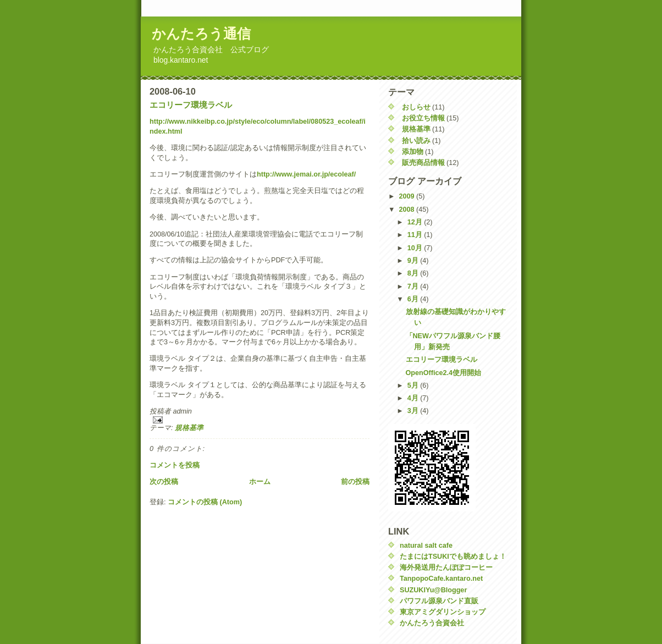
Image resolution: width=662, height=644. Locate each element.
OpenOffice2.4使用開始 (444, 373)
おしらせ (416, 107)
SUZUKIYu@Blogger (433, 590)
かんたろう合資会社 (432, 623)
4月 (414, 398)
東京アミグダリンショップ (443, 612)
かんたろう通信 (201, 34)
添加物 (413, 152)
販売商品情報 (423, 163)
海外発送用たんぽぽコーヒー (446, 568)
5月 (414, 386)
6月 (414, 299)
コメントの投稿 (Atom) (205, 502)
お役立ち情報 (423, 118)
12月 (416, 222)
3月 (414, 411)
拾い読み (416, 141)
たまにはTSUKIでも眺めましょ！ (453, 557)
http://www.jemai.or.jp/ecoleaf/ (306, 174)
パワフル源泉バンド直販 (439, 601)
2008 (408, 210)
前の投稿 (355, 482)
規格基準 (189, 428)
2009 (408, 196)
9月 (414, 261)
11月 (416, 235)
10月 (416, 248)
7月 (414, 287)
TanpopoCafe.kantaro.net (441, 579)
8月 (414, 273)
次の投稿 (164, 482)
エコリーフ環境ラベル (191, 105)
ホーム (260, 482)
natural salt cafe (426, 546)
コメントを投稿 (175, 465)
